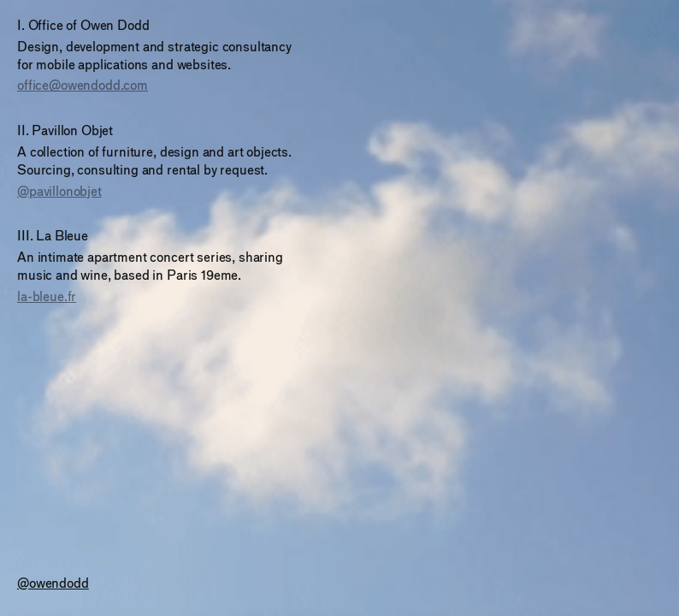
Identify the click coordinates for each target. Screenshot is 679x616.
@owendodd (53, 583)
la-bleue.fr (47, 296)
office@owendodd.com (83, 85)
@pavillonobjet (59, 191)
